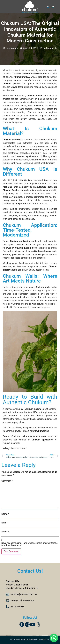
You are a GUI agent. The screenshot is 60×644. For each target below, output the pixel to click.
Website (5, 532)
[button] (54, 638)
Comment (7, 481)
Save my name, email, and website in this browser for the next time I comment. (29, 544)
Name (5, 514)
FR (53, 6)
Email (5, 523)
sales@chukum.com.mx (15, 448)
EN (48, 6)
